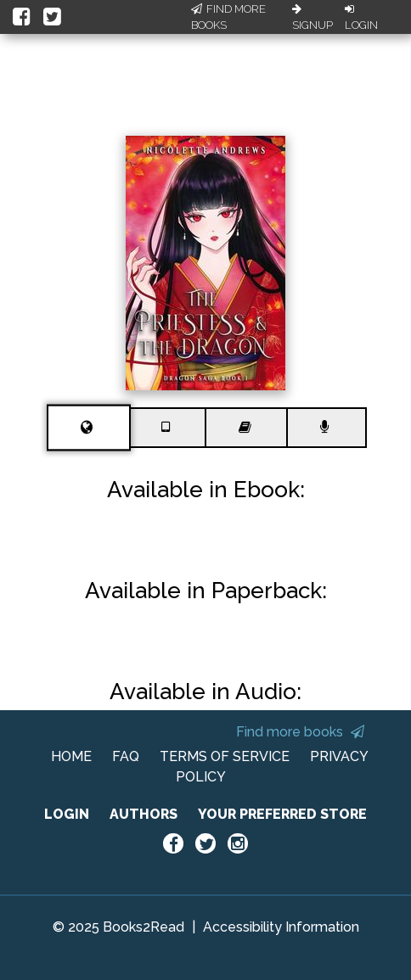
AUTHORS (144, 814)
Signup (312, 18)
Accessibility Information (281, 927)
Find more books (300, 732)
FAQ (126, 756)
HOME (71, 756)
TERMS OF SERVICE (225, 756)
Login (361, 18)
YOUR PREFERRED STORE (282, 814)
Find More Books (228, 17)
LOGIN (67, 814)
